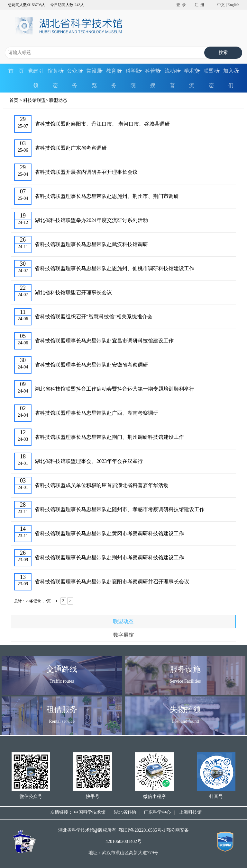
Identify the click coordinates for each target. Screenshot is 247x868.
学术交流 (192, 78)
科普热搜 (153, 78)
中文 (221, 5)
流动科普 (173, 78)
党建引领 (36, 78)
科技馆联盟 (34, 100)
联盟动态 (212, 78)
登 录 (181, 5)
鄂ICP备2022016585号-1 (142, 830)
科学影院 (134, 78)
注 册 (199, 5)
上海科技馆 (190, 812)
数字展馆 (123, 635)
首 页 (16, 71)
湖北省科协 (124, 812)
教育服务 (114, 78)
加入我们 (231, 78)
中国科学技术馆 (90, 812)
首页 (14, 100)
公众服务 (75, 78)
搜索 (223, 53)
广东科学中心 (157, 812)
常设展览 (95, 78)
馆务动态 (56, 78)
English (233, 5)
